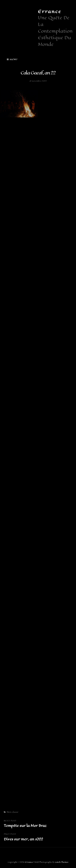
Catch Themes (62, 862)
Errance (50, 11)
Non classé (13, 812)
